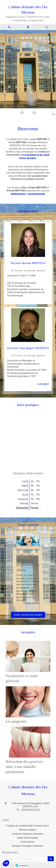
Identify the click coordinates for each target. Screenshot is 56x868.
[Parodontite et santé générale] (28, 656)
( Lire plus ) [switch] (43, 384)
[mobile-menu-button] (47, 27)
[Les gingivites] (28, 702)
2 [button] (54, 114)
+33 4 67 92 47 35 (30, 810)
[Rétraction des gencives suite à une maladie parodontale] (28, 742)
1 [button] (52, 114)
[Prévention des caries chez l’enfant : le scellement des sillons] (28, 541)
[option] (28, 69)
